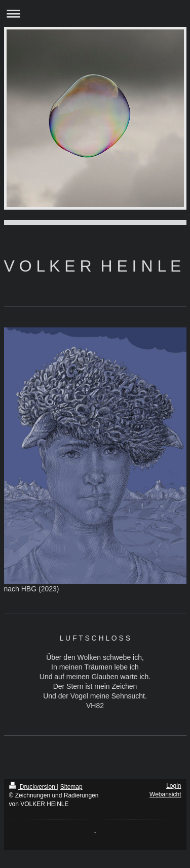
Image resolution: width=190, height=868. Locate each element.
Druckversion (33, 787)
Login (174, 786)
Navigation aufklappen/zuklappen (95, 13)
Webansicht (165, 794)
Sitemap (71, 787)
